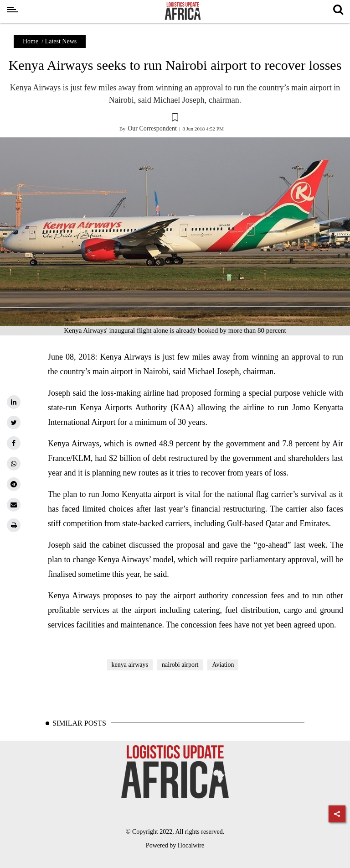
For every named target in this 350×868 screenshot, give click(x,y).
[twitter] (14, 423)
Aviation (223, 665)
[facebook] (14, 443)
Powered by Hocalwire (175, 845)
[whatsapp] (14, 464)
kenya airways (130, 665)
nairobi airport (180, 665)
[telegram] (14, 484)
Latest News (61, 41)
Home (31, 41)
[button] (175, 119)
